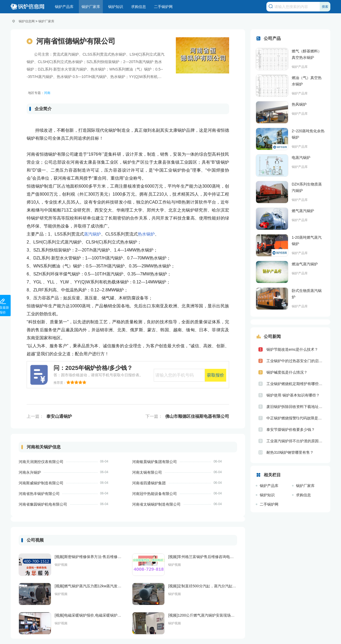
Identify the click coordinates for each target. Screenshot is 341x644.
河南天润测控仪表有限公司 (41, 462)
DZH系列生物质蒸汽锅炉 (307, 187)
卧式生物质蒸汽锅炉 (307, 294)
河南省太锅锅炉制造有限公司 (156, 504)
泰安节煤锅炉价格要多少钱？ (291, 430)
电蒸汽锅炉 (301, 158)
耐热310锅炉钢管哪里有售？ (290, 452)
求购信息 (139, 7)
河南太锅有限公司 (147, 472)
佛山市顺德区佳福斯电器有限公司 (197, 416)
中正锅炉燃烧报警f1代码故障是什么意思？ (296, 418)
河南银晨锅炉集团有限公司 (155, 462)
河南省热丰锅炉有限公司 (39, 494)
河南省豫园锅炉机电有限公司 (43, 504)
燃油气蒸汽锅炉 (305, 264)
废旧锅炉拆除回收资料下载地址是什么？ (296, 407)
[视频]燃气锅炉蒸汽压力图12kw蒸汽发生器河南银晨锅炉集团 (89, 586)
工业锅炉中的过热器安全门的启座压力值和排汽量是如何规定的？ (296, 361)
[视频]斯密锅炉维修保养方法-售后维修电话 (89, 557)
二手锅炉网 (163, 7)
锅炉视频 (61, 565)
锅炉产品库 (64, 7)
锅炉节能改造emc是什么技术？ (292, 349)
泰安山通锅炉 (59, 416)
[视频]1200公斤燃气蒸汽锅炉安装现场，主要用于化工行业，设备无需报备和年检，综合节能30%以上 (203, 615)
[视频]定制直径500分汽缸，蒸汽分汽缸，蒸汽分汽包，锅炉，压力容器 (203, 586)
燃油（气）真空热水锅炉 (307, 81)
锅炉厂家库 (91, 7)
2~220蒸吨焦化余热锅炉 (308, 134)
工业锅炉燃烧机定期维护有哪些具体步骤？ (296, 384)
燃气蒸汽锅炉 (303, 211)
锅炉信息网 (27, 21)
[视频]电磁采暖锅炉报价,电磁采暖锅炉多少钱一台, (89, 615)
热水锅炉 (146, 234)
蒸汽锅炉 (92, 234)
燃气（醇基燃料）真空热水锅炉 (307, 54)
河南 (47, 93)
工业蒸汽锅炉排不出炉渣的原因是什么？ (296, 441)
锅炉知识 (116, 7)
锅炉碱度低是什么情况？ (287, 372)
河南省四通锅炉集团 (149, 483)
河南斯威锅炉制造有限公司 (41, 483)
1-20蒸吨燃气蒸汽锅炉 (307, 241)
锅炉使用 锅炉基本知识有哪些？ (293, 395)
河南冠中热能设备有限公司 (155, 494)
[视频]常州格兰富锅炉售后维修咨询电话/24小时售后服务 (203, 557)
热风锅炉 (299, 104)
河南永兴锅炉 (30, 472)
